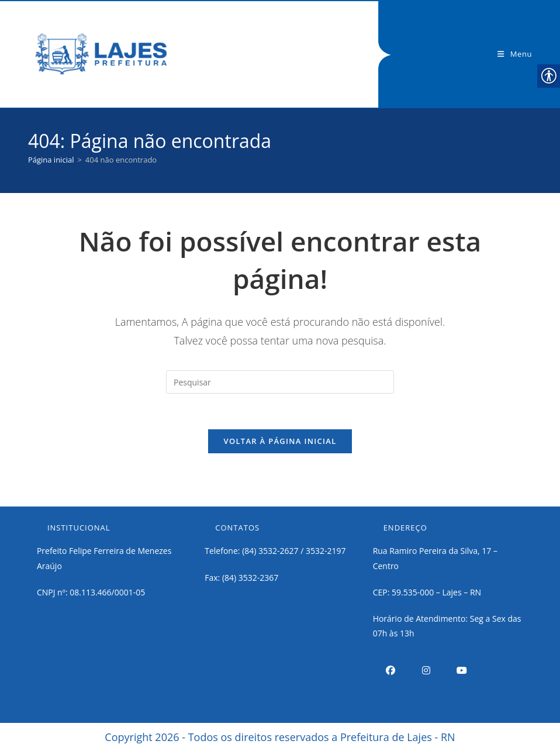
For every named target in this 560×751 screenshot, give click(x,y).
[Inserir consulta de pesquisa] (280, 382)
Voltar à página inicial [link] (280, 441)
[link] (101, 53)
